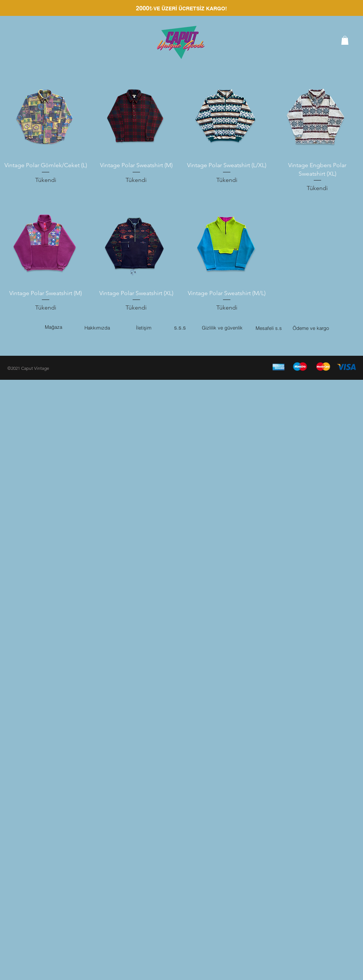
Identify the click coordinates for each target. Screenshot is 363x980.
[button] (345, 40)
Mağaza (54, 327)
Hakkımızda (97, 328)
